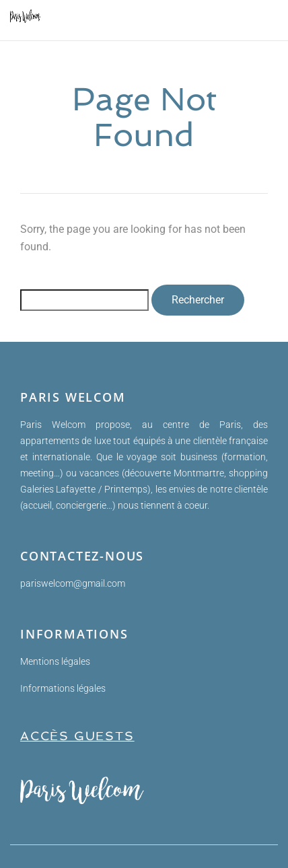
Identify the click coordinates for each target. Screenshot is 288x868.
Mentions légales (55, 661)
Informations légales (63, 688)
